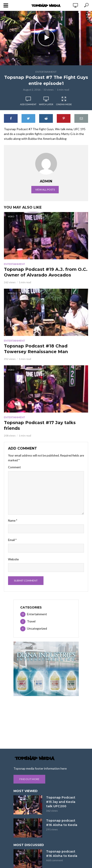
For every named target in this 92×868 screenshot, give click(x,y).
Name (13, 521)
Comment (14, 467)
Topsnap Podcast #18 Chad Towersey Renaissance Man (36, 349)
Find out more (29, 779)
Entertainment (46, 72)
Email (12, 540)
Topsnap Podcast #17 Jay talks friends (40, 425)
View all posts (45, 190)
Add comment (28, 104)
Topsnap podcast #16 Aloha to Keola (62, 823)
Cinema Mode (64, 101)
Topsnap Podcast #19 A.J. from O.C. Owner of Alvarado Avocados (46, 272)
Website (13, 559)
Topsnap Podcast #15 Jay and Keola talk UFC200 (61, 802)
